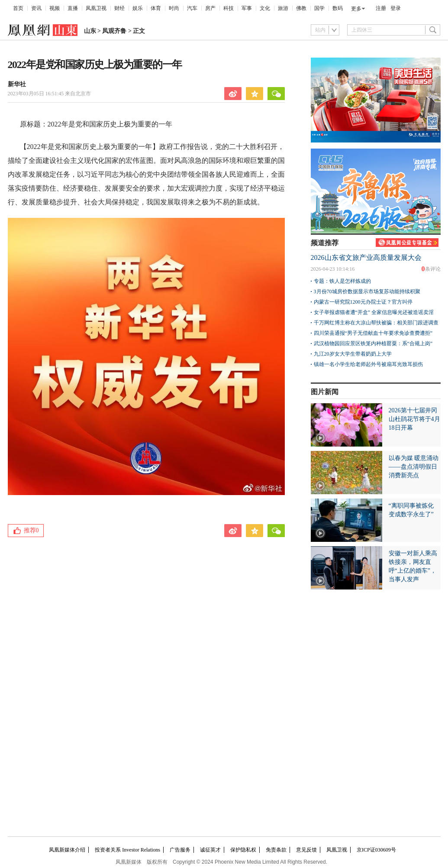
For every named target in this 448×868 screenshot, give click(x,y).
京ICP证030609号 (376, 850)
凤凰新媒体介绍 (67, 850)
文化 (265, 8)
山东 (90, 31)
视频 (55, 8)
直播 (73, 8)
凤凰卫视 (96, 8)
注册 (381, 8)
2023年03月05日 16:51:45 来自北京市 (50, 94)
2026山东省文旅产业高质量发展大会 (366, 257)
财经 (119, 8)
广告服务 (180, 850)
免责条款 (276, 850)
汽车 (192, 8)
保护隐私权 (243, 850)
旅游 (283, 8)
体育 (156, 8)
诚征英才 (210, 850)
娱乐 (138, 8)
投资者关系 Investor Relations (127, 850)
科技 (229, 8)
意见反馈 (306, 850)
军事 (247, 8)
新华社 (17, 84)
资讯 (36, 8)
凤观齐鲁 (114, 31)
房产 (210, 8)
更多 (356, 9)
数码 (338, 8)
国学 (319, 8)
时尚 (174, 8)
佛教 (301, 8)
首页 (18, 8)
